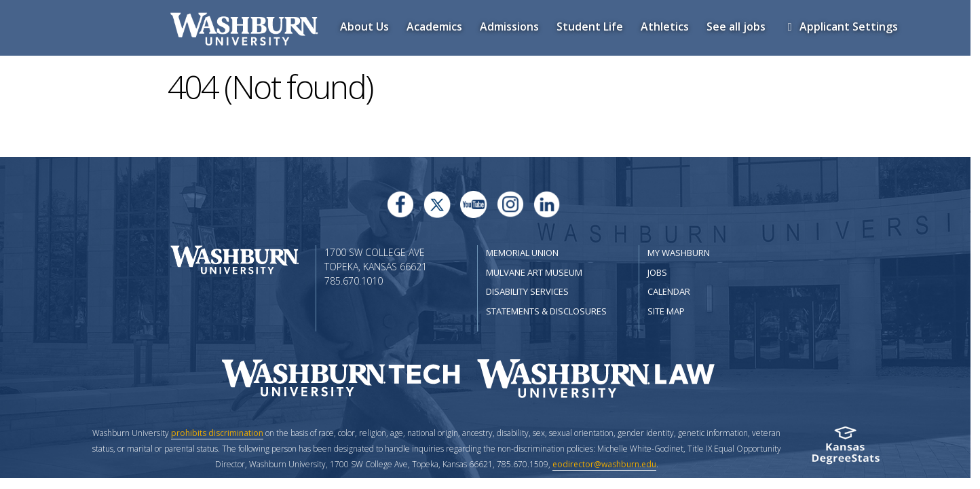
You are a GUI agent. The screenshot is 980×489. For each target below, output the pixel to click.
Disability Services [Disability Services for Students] (527, 291)
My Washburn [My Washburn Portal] (679, 253)
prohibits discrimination (217, 433)
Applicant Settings (843, 26)
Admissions (512, 26)
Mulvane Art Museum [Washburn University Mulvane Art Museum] (534, 272)
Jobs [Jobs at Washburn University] (657, 272)
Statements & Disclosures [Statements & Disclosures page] (546, 311)
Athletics (667, 26)
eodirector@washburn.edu (604, 464)
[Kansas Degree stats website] (846, 449)
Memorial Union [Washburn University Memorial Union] (522, 253)
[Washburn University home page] (234, 258)
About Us (367, 26)
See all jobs (739, 26)
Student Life (592, 26)
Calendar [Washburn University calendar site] (669, 291)
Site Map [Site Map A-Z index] (666, 311)
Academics (437, 26)
